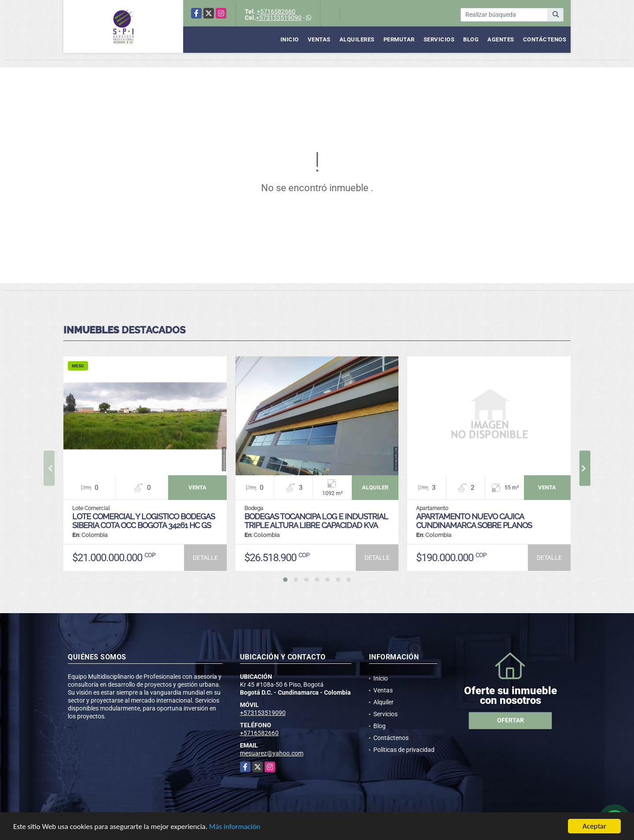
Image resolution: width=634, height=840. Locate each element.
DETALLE (205, 558)
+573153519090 (279, 18)
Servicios (439, 39)
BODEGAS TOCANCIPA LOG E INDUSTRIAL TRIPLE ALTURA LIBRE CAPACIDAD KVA (316, 521)
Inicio (290, 39)
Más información (235, 827)
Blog (471, 39)
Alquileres (357, 39)
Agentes (501, 39)
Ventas (319, 39)
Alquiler (383, 702)
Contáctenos (545, 39)
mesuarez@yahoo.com (272, 753)
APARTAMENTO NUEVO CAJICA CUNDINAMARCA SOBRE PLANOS (474, 521)
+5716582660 (276, 11)
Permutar (399, 39)
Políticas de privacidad (404, 750)
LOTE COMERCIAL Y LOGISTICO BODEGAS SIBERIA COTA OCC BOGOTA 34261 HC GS (144, 521)
